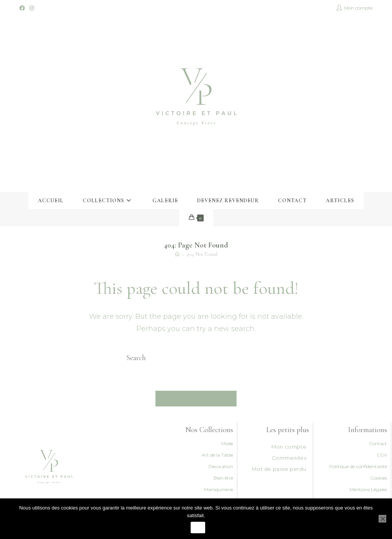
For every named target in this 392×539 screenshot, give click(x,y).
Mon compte (289, 447)
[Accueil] (177, 254)
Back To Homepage (196, 398)
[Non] (382, 519)
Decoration (221, 466)
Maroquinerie (219, 489)
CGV (382, 455)
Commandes (289, 458)
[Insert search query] (196, 358)
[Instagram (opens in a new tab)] (32, 8)
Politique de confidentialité (358, 466)
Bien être (223, 478)
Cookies (379, 478)
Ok (198, 528)
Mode (227, 443)
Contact (378, 443)
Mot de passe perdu (279, 469)
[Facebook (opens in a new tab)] (23, 8)
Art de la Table (217, 455)
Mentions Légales (368, 489)
